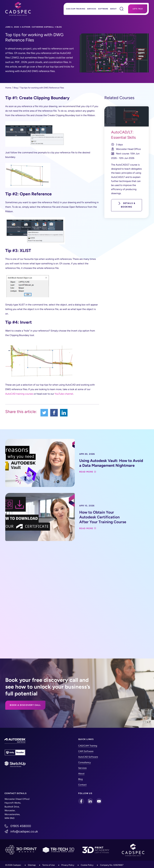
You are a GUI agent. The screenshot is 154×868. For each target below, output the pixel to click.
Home (8, 88)
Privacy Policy (68, 865)
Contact (82, 785)
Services (92, 9)
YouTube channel (64, 394)
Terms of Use (49, 865)
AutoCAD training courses (19, 394)
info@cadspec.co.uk (24, 831)
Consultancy (85, 762)
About (113, 9)
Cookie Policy (87, 865)
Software (103, 9)
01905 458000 (21, 826)
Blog (16, 88)
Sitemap (32, 865)
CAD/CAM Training (76, 9)
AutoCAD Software (88, 757)
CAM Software (86, 751)
